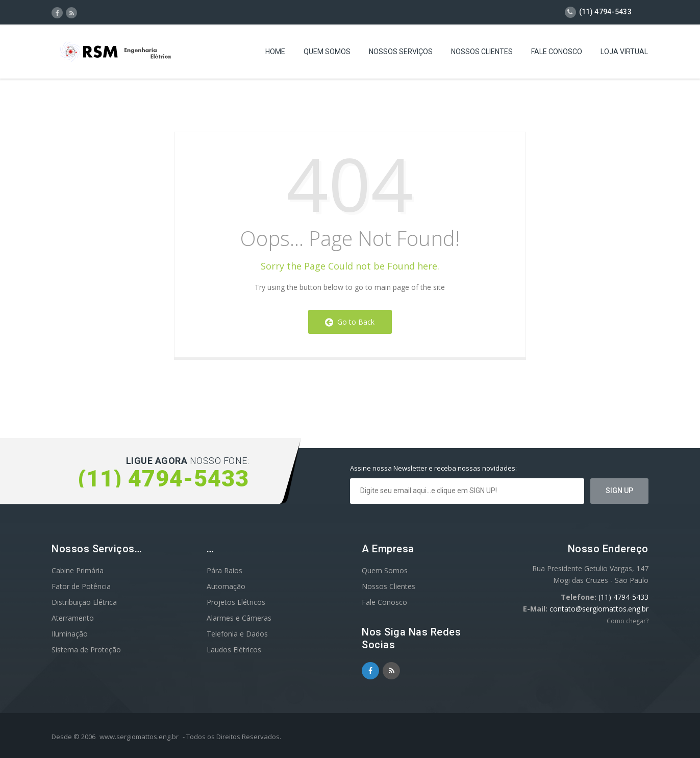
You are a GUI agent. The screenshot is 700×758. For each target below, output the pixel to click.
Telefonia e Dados (237, 634)
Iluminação (70, 634)
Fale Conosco (557, 54)
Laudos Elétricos (234, 650)
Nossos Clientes (482, 54)
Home (275, 54)
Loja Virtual (624, 54)
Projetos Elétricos (236, 602)
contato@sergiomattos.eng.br (599, 609)
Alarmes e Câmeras (239, 618)
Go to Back (350, 322)
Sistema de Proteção (86, 650)
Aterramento (73, 618)
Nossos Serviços (401, 54)
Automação (226, 586)
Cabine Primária (78, 570)
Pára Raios (224, 570)
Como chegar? (628, 621)
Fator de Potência (81, 586)
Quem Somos (327, 54)
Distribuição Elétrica (84, 602)
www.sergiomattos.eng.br (139, 737)
